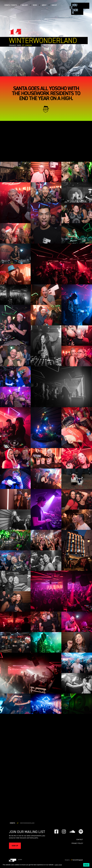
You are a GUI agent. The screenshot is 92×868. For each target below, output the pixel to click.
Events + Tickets (11, 5)
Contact (80, 840)
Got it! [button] (86, 865)
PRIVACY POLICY (77, 843)
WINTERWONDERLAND (27, 823)
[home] (79, 9)
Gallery (25, 5)
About (44, 5)
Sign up (54, 5)
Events (12, 823)
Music (35, 5)
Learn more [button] (58, 865)
